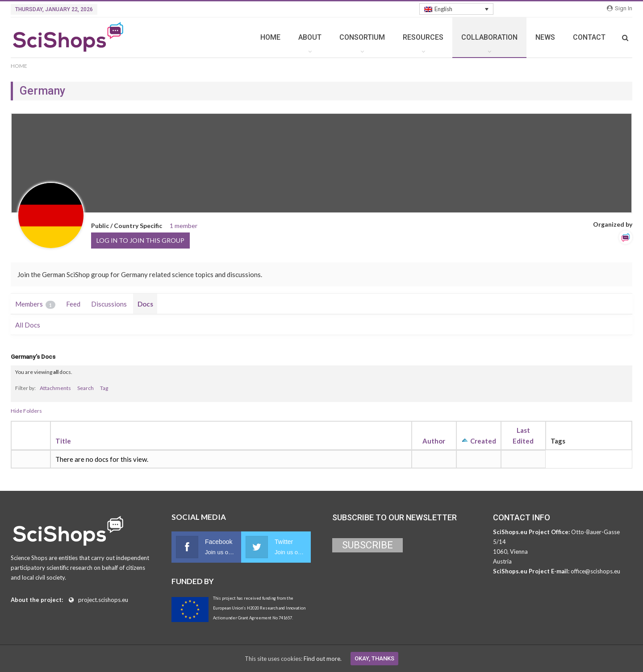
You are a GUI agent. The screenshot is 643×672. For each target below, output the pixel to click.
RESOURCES (423, 37)
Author (434, 441)
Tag (104, 388)
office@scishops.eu (595, 571)
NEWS (545, 37)
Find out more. (323, 659)
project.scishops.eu (103, 600)
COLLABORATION (489, 37)
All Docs (28, 325)
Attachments (55, 388)
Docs (145, 304)
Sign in (620, 8)
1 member (184, 226)
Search (86, 388)
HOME (270, 37)
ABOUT (310, 37)
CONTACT (589, 37)
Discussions (109, 304)
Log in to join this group (140, 240)
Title (63, 441)
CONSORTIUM (362, 37)
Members (35, 304)
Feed (73, 304)
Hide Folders (26, 411)
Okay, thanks (374, 658)
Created (483, 441)
